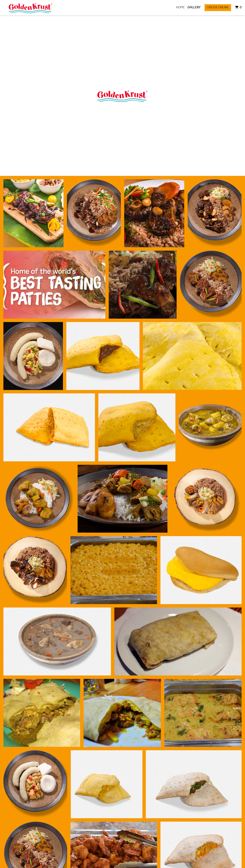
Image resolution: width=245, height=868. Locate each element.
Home (180, 8)
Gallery (194, 8)
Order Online (218, 8)
